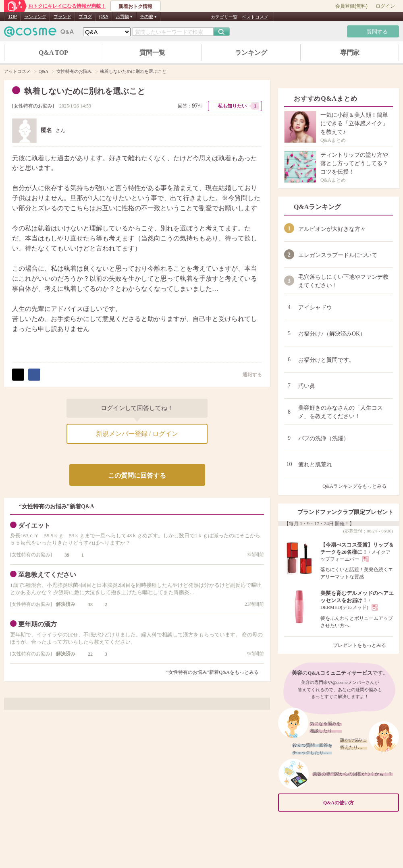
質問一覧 (152, 53)
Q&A (104, 17)
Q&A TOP (53, 53)
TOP (12, 17)
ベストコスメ (255, 17)
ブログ (85, 17)
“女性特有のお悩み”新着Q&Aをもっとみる (213, 672)
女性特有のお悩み (33, 106)
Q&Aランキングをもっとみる (358, 486)
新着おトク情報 (135, 6)
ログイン (385, 6)
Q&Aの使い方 (359, 803)
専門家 (350, 53)
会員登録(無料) (351, 6)
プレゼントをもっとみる (363, 645)
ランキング (35, 17)
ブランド (62, 17)
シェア (34, 375)
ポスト (18, 375)
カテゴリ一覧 (224, 17)
